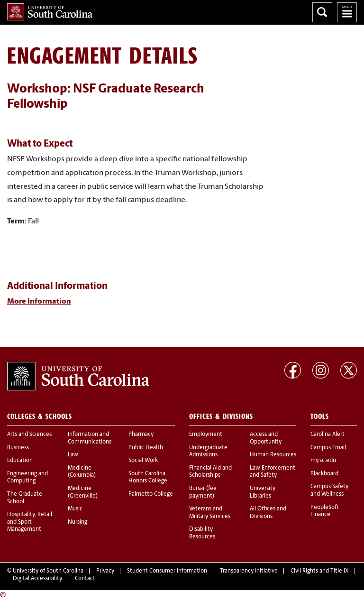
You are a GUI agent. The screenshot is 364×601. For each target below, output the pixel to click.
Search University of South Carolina (322, 12)
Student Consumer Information (167, 571)
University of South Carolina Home (50, 12)
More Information (39, 302)
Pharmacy (141, 435)
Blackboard (324, 474)
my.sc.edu (323, 461)
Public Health (146, 448)
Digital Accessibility (37, 579)
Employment (206, 435)
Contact (85, 579)
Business (18, 448)
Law (73, 455)
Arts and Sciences (29, 435)
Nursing (77, 522)
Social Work (143, 461)
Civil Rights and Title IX (320, 571)
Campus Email (328, 448)
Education (20, 461)
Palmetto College (151, 494)
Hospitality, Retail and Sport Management (30, 522)
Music (75, 509)
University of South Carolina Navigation (347, 12)
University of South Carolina (48, 571)
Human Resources (273, 455)
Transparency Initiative (249, 571)
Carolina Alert (328, 435)
